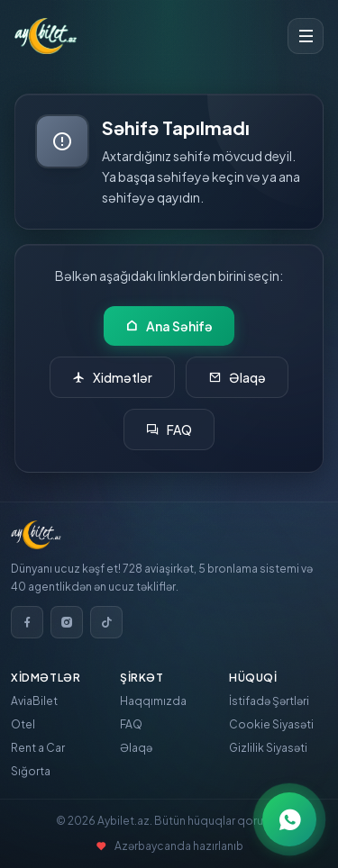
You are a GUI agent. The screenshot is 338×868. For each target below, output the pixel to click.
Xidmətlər (112, 377)
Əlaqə (237, 377)
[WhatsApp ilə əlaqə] (289, 819)
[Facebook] (27, 622)
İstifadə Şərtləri (269, 701)
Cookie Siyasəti (271, 724)
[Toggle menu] (306, 36)
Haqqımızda (153, 701)
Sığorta (31, 771)
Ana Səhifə (169, 326)
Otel (23, 724)
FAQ (169, 429)
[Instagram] (67, 622)
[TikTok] (106, 622)
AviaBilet (34, 701)
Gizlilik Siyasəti (268, 748)
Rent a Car (38, 748)
